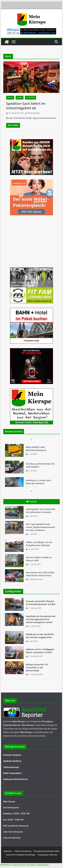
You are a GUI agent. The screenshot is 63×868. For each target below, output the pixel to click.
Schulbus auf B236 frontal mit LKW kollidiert (40, 465)
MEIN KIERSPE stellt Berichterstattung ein (36, 449)
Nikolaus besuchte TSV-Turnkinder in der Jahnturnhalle (37, 667)
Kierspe (20, 98)
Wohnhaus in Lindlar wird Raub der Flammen (38, 482)
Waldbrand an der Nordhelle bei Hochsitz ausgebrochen (40, 636)
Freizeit (10, 98)
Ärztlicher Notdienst (12, 755)
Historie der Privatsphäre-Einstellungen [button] (21, 855)
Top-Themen (30, 98)
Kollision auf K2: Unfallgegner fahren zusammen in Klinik (40, 651)
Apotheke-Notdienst (12, 761)
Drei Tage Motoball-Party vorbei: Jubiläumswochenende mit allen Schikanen (40, 527)
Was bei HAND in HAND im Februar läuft (39, 559)
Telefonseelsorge (11, 767)
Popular (32, 502)
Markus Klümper (34, 113)
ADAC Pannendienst (12, 773)
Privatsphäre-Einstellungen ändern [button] (47, 851)
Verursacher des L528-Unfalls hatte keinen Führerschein (40, 574)
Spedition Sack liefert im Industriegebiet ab (26, 106)
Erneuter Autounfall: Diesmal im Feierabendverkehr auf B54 (41, 603)
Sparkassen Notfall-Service (16, 779)
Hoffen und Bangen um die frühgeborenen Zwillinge (39, 544)
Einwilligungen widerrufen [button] (47, 855)
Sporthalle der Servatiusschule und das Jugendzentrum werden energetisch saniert (41, 619)
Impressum (8, 851)
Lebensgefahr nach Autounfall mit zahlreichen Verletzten (40, 511)
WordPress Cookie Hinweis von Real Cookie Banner (24, 865)
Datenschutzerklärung (23, 851)
